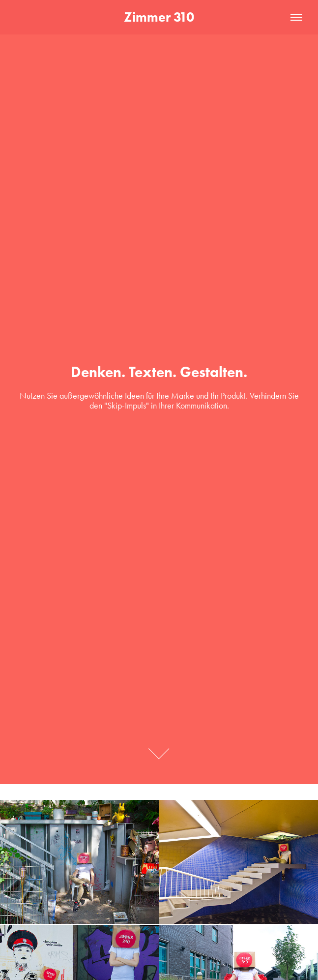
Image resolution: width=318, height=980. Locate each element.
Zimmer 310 (159, 17)
